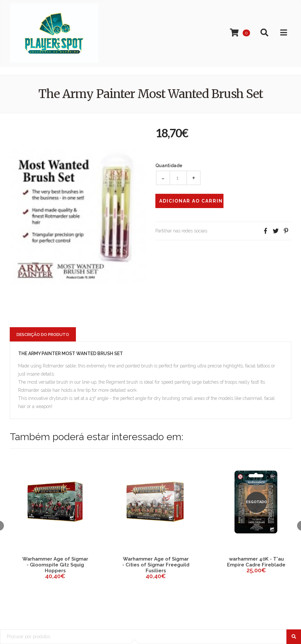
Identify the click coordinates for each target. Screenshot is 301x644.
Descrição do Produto (43, 334)
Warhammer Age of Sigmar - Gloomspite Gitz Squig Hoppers (55, 565)
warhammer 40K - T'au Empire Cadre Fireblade (256, 562)
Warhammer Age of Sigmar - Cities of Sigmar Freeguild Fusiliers (156, 565)
